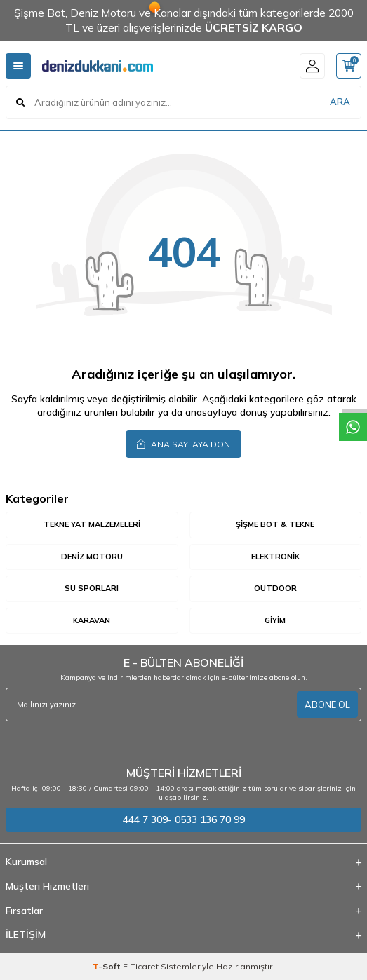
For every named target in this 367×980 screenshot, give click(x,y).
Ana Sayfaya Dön (183, 444)
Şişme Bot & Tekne (275, 524)
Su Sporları (92, 588)
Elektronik (275, 557)
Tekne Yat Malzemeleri (92, 524)
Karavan (92, 620)
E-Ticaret (141, 966)
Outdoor (275, 588)
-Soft (108, 966)
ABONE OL (327, 705)
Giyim (275, 620)
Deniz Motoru (92, 557)
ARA (340, 102)
